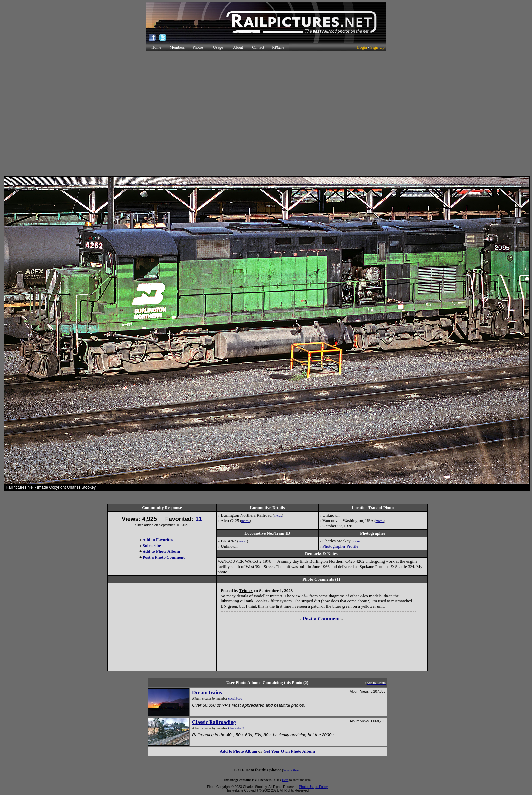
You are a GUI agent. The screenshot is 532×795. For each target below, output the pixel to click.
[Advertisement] (265, 114)
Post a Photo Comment (164, 557)
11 (199, 519)
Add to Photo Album (161, 551)
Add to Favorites (158, 539)
